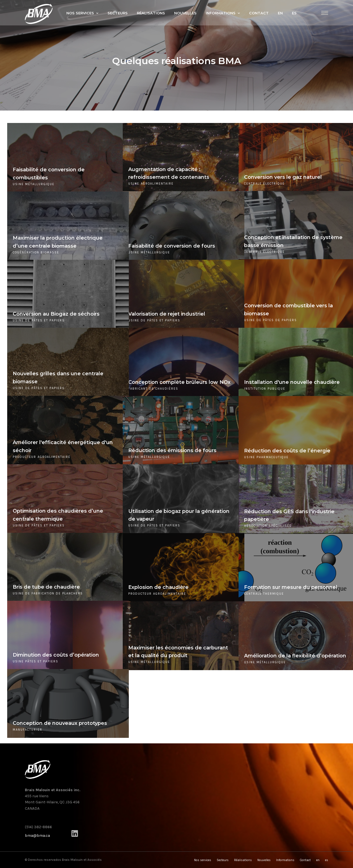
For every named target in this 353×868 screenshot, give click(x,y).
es (294, 13)
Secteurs (118, 13)
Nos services (80, 13)
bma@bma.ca (37, 836)
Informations (221, 13)
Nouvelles (185, 13)
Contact (259, 13)
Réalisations (151, 13)
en (280, 13)
